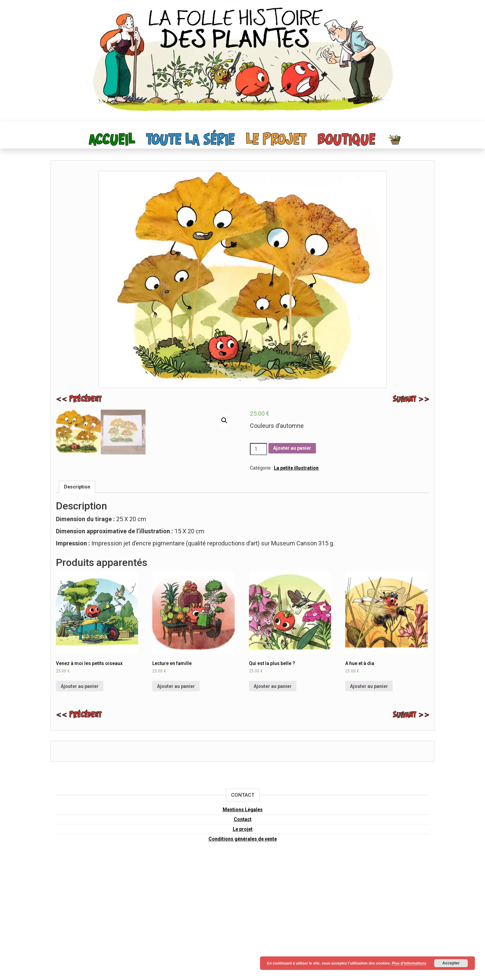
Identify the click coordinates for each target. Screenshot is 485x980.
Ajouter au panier (292, 448)
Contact (243, 937)
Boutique (347, 140)
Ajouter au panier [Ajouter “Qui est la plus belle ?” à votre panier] (273, 804)
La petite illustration (296, 468)
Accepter (451, 963)
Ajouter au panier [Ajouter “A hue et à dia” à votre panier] (369, 804)
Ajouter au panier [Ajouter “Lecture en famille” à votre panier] (176, 804)
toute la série (190, 140)
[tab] (77, 605)
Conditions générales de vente (243, 957)
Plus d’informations (409, 963)
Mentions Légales (243, 927)
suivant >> (411, 400)
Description (77, 605)
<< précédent (79, 400)
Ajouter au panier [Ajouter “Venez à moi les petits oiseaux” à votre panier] (80, 804)
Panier (395, 139)
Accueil (112, 140)
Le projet (276, 140)
